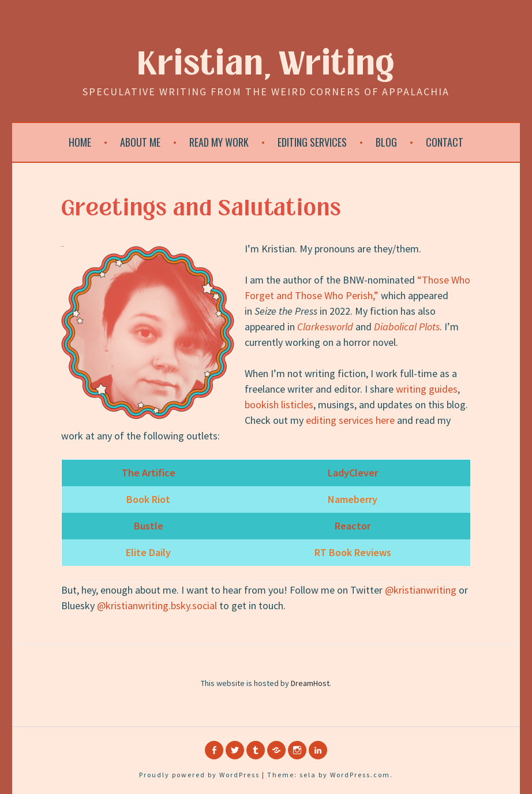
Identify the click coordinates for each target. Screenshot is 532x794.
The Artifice (149, 473)
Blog (386, 142)
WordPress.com (360, 775)
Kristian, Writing (266, 64)
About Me (140, 142)
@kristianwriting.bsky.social (157, 605)
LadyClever (353, 473)
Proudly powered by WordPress (199, 775)
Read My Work (219, 142)
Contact (445, 142)
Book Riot (148, 499)
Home (80, 142)
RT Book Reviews (353, 552)
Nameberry (353, 499)
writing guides (427, 389)
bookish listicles (279, 405)
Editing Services (312, 142)
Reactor (353, 526)
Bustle (149, 526)
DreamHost (310, 683)
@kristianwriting (421, 590)
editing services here (350, 420)
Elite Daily (148, 552)
